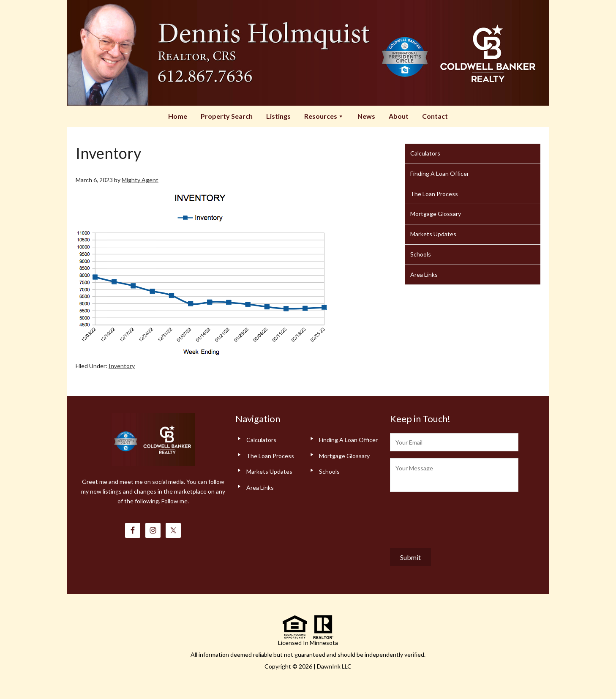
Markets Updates (433, 234)
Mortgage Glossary (436, 214)
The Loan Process (434, 194)
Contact (435, 116)
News (366, 116)
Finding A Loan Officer (440, 173)
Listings (278, 116)
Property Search (227, 116)
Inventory (122, 366)
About (399, 116)
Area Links (424, 274)
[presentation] (454, 518)
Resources (324, 116)
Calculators (425, 153)
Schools (421, 254)
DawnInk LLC (334, 666)
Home (178, 116)
